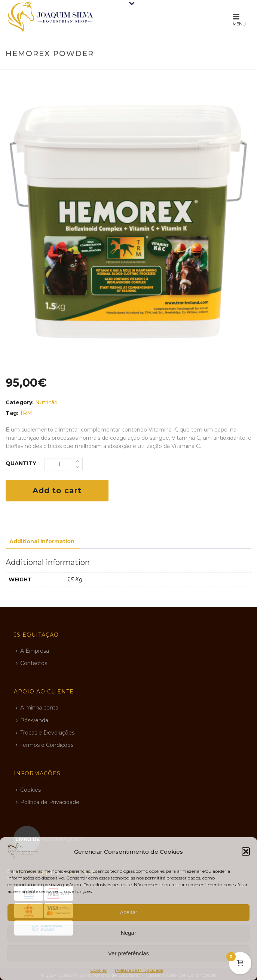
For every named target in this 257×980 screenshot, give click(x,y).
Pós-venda (32, 720)
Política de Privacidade (139, 970)
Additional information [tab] (42, 541)
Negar (128, 933)
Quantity (21, 463)
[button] (246, 851)
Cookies (98, 970)
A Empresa (32, 651)
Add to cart (57, 491)
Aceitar (128, 912)
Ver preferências (128, 953)
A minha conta (37, 708)
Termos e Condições (45, 745)
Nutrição (46, 402)
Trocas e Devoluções (45, 733)
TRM (26, 413)
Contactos (31, 663)
